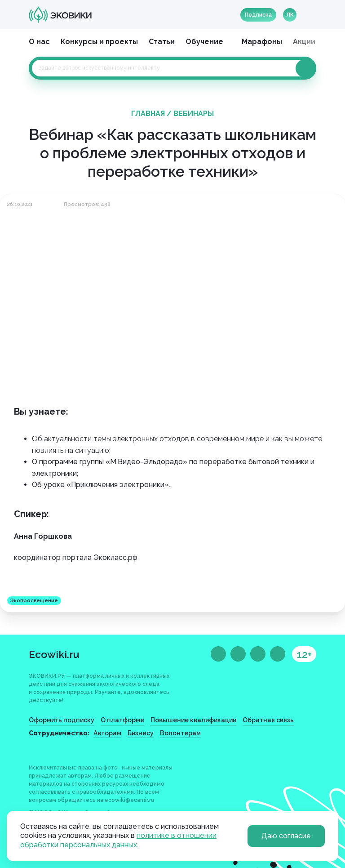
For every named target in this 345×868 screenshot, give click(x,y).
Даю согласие (286, 836)
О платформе (122, 720)
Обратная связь (268, 720)
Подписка (258, 15)
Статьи (162, 42)
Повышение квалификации (193, 720)
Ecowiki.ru (54, 654)
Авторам (107, 733)
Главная (148, 114)
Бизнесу (141, 733)
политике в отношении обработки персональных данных (118, 840)
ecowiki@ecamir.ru (129, 800)
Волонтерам (180, 733)
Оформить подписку (62, 720)
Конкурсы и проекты (99, 42)
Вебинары (194, 114)
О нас (39, 42)
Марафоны (262, 42)
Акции (304, 42)
